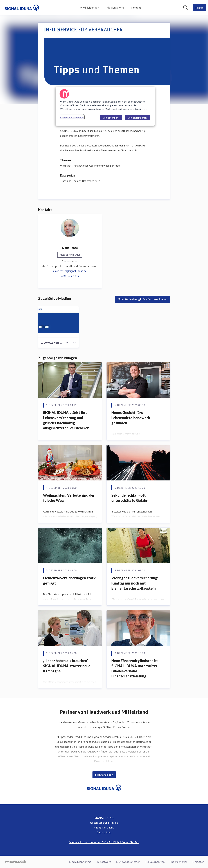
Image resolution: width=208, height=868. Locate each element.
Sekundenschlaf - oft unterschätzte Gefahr (130, 498)
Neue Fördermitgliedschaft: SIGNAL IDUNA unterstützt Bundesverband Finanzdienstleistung (135, 668)
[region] (105, 106)
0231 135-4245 (70, 276)
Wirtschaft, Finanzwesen (74, 166)
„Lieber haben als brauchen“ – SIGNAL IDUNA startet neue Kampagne (67, 666)
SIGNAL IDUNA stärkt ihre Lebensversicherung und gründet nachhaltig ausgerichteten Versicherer (66, 420)
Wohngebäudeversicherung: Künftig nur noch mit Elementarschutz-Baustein (135, 583)
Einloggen (198, 862)
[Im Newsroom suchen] (185, 8)
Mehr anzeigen (104, 775)
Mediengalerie (115, 7)
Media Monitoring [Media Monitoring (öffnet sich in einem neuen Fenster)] (80, 862)
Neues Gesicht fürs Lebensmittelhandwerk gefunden (131, 418)
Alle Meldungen (90, 7)
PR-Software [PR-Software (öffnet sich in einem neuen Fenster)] (103, 862)
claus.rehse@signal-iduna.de (70, 271)
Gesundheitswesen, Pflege (104, 166)
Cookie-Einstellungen (72, 117)
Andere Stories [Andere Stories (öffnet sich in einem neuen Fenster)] (178, 862)
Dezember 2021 (91, 181)
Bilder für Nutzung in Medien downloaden (142, 299)
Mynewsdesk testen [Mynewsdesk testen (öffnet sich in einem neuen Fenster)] (128, 862)
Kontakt (136, 7)
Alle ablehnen (111, 118)
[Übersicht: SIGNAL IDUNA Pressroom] (22, 8)
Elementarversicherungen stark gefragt (69, 580)
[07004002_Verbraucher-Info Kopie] (59, 322)
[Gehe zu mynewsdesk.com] (16, 862)
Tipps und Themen (71, 181)
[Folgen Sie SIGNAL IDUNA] (199, 8)
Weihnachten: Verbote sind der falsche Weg (69, 498)
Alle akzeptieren (137, 118)
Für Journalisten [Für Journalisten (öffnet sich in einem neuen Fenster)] (155, 862)
